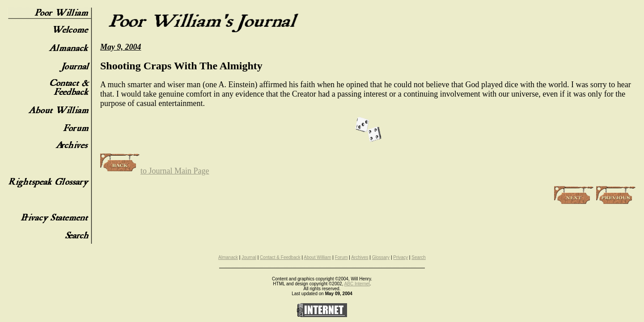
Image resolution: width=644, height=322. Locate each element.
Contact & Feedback (280, 257)
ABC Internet (357, 284)
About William (317, 257)
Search (419, 257)
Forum (341, 257)
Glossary (381, 257)
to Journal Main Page (155, 171)
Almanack (228, 257)
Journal (249, 257)
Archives (360, 257)
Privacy (400, 257)
